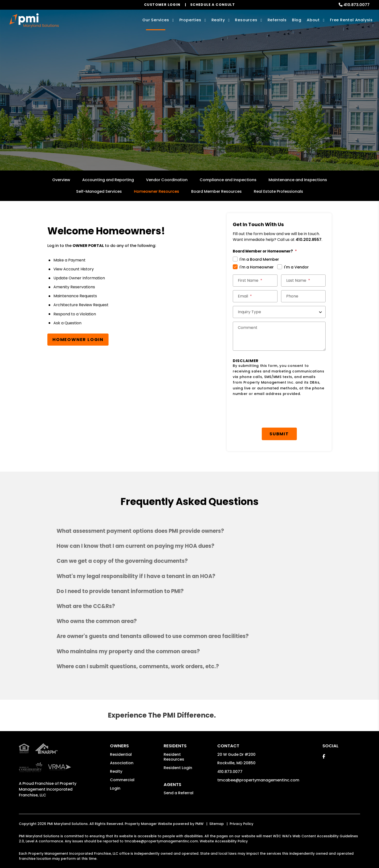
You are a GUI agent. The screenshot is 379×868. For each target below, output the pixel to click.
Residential (121, 754)
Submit (279, 434)
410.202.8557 (309, 240)
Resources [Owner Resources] (246, 20)
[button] (189, 531)
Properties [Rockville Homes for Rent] (190, 20)
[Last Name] (303, 281)
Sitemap (217, 824)
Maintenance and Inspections (298, 180)
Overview (61, 180)
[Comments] (279, 336)
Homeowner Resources (157, 191)
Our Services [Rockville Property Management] (156, 20)
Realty (116, 771)
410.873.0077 (357, 5)
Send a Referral (179, 793)
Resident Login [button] (178, 768)
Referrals (277, 20)
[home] (34, 21)
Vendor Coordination (167, 180)
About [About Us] (313, 20)
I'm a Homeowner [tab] (257, 267)
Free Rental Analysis (351, 20)
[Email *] (255, 296)
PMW (199, 824)
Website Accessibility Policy (224, 841)
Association (122, 763)
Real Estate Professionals (278, 191)
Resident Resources (174, 757)
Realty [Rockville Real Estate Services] (218, 20)
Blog (297, 20)
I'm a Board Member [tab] (259, 259)
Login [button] (115, 788)
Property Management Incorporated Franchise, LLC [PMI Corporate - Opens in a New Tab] (48, 789)
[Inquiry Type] (279, 312)
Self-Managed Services (99, 191)
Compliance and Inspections (228, 180)
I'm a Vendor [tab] (296, 267)
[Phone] (303, 296)
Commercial (122, 780)
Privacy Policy (241, 824)
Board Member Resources (216, 191)
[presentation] (270, 412)
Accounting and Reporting (108, 180)
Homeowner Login (78, 339)
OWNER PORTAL (88, 246)
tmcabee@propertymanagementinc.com (258, 780)
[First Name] (255, 281)
